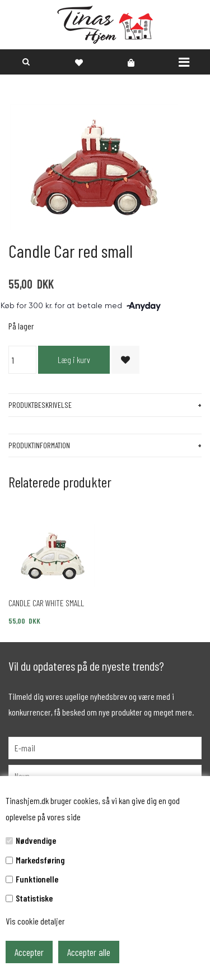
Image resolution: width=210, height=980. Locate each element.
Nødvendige (36, 840)
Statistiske (34, 898)
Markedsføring (40, 860)
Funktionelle (37, 879)
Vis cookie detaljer (35, 921)
